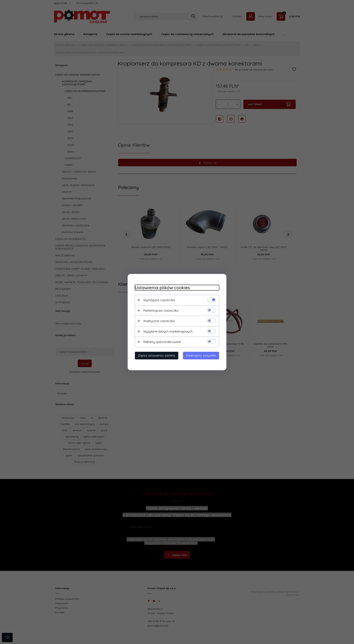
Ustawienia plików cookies (162, 287)
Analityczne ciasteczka (158, 321)
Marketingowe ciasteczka (160, 310)
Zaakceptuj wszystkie (202, 355)
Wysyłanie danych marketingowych (167, 331)
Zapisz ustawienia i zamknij (156, 355)
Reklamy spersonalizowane (161, 342)
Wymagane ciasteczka (158, 300)
